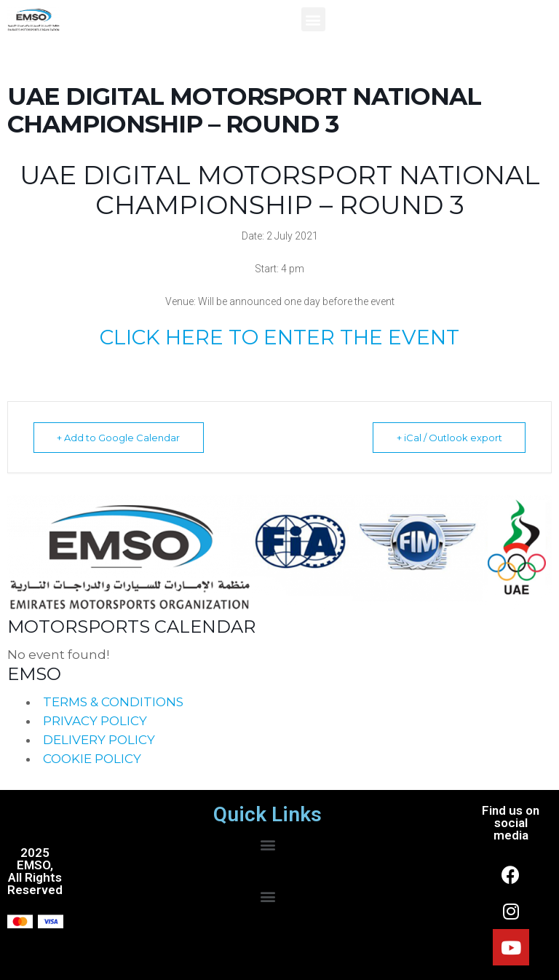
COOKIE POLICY (92, 759)
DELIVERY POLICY (99, 740)
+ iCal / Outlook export (447, 438)
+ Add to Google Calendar (120, 438)
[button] (313, 19)
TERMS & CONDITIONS (113, 702)
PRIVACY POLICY (95, 721)
